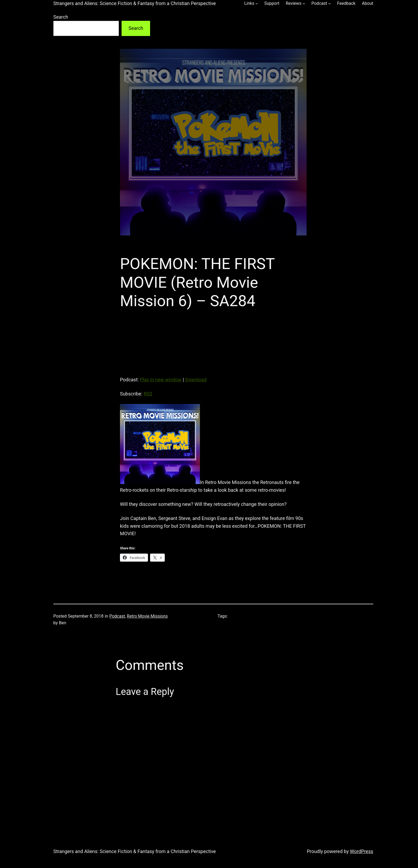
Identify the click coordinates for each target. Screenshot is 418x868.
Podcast (117, 616)
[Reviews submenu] (304, 3)
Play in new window (161, 380)
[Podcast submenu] (329, 3)
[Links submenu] (257, 3)
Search (61, 17)
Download (196, 380)
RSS (148, 394)
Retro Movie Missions (147, 616)
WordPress (362, 851)
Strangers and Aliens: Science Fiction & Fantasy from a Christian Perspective (135, 3)
